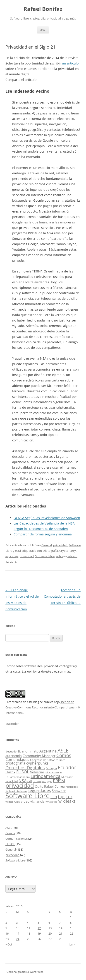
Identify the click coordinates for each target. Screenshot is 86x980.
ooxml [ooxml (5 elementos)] (37, 781)
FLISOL (10, 844)
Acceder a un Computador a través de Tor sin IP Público (62, 596)
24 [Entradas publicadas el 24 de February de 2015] (18, 939)
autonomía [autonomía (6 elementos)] (14, 756)
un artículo (70, 63)
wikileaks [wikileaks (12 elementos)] (67, 801)
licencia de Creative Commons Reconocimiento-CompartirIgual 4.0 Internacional (43, 707)
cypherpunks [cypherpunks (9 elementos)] (37, 763)
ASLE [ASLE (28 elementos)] (63, 751)
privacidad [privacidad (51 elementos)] (20, 786)
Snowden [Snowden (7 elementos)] (59, 791)
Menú (43, 30)
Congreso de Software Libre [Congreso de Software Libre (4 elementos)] (48, 760)
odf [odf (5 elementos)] (30, 781)
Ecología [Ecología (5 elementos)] (51, 768)
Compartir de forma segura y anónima (43, 534)
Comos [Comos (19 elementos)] (64, 755)
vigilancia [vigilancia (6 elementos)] (37, 801)
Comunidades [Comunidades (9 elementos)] (17, 760)
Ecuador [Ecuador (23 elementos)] (67, 767)
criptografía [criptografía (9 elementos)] (15, 763)
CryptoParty (68, 551)
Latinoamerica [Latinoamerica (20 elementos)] (45, 776)
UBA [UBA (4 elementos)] (17, 802)
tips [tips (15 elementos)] (62, 796)
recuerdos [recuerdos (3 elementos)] (72, 787)
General (47, 545)
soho (59, 556)
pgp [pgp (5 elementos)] (49, 781)
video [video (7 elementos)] (25, 801)
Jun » (72, 944)
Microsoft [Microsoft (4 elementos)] (67, 777)
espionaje (12, 556)
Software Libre (45, 556)
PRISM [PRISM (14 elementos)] (59, 781)
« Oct (9, 944)
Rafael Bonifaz (43, 9)
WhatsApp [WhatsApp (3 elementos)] (51, 802)
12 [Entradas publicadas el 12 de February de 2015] (39, 928)
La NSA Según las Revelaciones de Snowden (47, 518)
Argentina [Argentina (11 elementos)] (48, 751)
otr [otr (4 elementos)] (44, 781)
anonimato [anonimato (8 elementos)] (30, 751)
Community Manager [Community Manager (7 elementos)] (39, 756)
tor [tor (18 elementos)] (69, 796)
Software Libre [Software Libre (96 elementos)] (27, 796)
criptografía (50, 551)
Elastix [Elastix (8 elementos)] (10, 772)
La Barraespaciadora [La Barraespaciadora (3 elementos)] (18, 777)
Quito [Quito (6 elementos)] (39, 786)
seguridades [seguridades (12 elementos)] (39, 790)
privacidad (60, 545)
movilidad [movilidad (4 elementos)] (12, 781)
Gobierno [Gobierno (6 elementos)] (37, 772)
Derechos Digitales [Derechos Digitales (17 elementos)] (25, 768)
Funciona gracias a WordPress (24, 972)
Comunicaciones (17, 839)
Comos (10, 833)
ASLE (9, 828)
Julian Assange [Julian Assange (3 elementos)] (53, 772)
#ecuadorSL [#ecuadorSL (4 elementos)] (13, 751)
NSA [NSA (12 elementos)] (23, 781)
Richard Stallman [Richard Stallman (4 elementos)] (16, 791)
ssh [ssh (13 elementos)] (54, 797)
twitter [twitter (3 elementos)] (9, 802)
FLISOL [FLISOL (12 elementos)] (23, 772)
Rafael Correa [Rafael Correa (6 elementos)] (54, 786)
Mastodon (12, 724)
